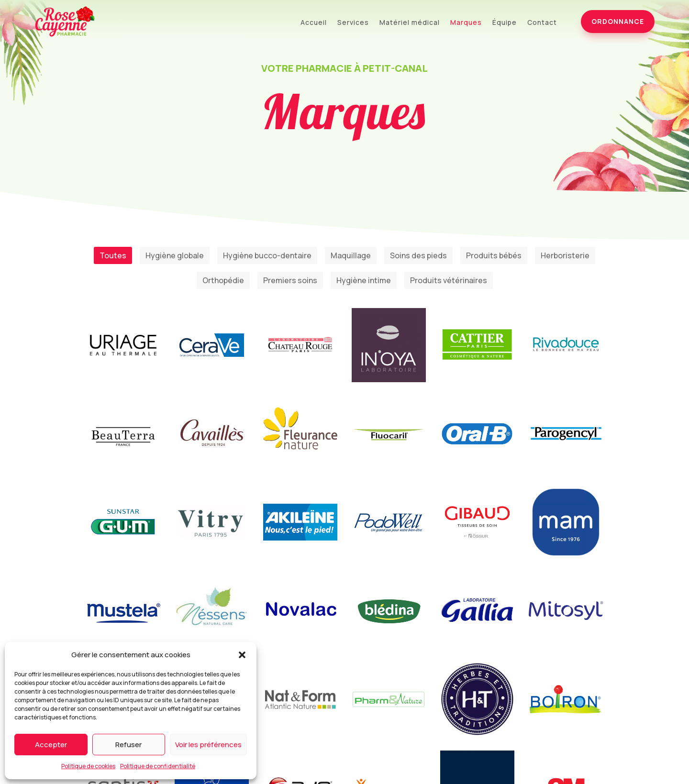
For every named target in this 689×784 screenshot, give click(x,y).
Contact (542, 23)
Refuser (128, 745)
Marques (466, 23)
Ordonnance (618, 21)
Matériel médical (410, 23)
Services (353, 23)
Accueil (314, 23)
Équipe (505, 23)
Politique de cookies (88, 766)
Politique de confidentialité (158, 766)
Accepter (51, 745)
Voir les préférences (208, 745)
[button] (242, 655)
